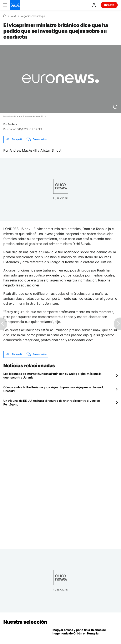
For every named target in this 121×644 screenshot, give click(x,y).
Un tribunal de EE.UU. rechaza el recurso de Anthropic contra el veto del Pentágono (52, 402)
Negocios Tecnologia (33, 16)
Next (13, 16)
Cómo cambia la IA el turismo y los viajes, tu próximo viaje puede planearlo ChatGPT (54, 389)
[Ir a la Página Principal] (15, 5)
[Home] (5, 16)
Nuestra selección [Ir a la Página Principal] (25, 622)
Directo (109, 5)
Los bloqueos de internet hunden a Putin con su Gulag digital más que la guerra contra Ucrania (52, 376)
